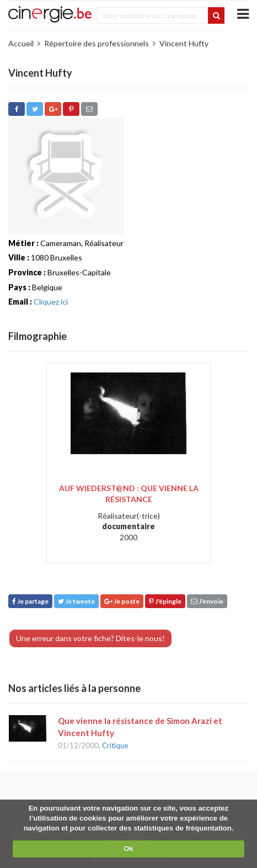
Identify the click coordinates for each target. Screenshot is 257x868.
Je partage (30, 601)
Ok (128, 848)
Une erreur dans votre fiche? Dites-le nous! (90, 638)
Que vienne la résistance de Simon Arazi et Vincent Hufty (140, 727)
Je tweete (76, 601)
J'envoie (207, 601)
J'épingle (165, 601)
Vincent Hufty (184, 43)
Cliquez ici (51, 302)
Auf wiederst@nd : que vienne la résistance (129, 494)
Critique (115, 745)
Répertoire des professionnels (97, 43)
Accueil (21, 43)
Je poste (122, 601)
